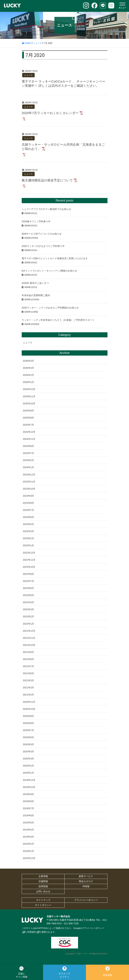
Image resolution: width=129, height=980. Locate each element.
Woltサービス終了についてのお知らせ (42, 234)
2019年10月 (29, 787)
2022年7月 (29, 581)
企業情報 (43, 876)
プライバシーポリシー (86, 900)
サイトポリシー (43, 905)
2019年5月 (29, 823)
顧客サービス (86, 876)
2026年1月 (29, 382)
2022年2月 (29, 616)
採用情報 (43, 886)
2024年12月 (29, 432)
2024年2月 (29, 460)
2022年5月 (29, 595)
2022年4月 (29, 602)
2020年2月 (29, 766)
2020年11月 (29, 702)
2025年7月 (29, 425)
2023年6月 (29, 517)
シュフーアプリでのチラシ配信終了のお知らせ (46, 209)
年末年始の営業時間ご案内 (36, 295)
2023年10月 (29, 489)
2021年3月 (29, 688)
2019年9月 (29, 794)
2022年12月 (29, 553)
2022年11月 (29, 560)
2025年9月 (29, 411)
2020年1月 (29, 773)
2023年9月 (29, 496)
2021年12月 (29, 631)
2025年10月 (29, 404)
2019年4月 (29, 830)
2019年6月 (29, 815)
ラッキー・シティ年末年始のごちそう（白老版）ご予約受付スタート (58, 320)
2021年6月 (29, 673)
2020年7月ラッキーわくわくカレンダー (50, 113)
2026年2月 (29, 375)
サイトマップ (43, 900)
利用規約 (32, 932)
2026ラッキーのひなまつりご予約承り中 (43, 246)
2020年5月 (29, 744)
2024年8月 (29, 446)
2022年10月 (29, 567)
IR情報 (86, 886)
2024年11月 (29, 439)
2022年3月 (29, 609)
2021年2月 (29, 695)
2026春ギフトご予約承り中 (36, 221)
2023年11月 (29, 482)
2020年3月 (29, 759)
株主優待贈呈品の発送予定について (47, 180)
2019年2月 (29, 844)
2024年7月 (29, 453)
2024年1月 (29, 467)
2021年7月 (29, 666)
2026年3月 (29, 368)
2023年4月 (29, 524)
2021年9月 (29, 652)
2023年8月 (29, 503)
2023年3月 (29, 531)
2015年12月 (29, 858)
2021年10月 (29, 645)
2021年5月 (29, 680)
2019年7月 (29, 808)
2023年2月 (29, 538)
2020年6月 (29, 737)
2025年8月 (29, 418)
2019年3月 (29, 837)
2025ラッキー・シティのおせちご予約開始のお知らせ (50, 308)
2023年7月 (29, 510)
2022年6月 (29, 588)
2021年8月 (29, 659)
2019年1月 (29, 851)
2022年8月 (29, 574)
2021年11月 (29, 638)
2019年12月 (29, 780)
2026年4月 (29, 361)
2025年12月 (29, 389)
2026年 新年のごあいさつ (35, 283)
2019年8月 (29, 801)
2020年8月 (29, 723)
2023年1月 (29, 545)
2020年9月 (29, 716)
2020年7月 (29, 730)
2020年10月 (29, 709)
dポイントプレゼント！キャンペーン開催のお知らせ (49, 271)
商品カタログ (86, 881)
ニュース (28, 75)
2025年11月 (29, 396)
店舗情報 (43, 881)
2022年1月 (29, 624)
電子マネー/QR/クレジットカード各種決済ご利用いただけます (55, 258)
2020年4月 (29, 751)
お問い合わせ (43, 891)
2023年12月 (29, 475)
